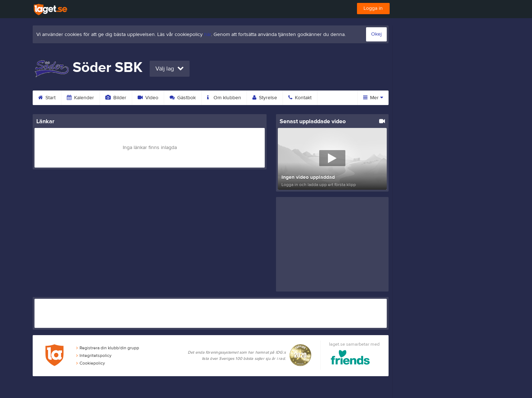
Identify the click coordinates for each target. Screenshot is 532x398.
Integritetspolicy (94, 355)
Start (47, 98)
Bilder (116, 98)
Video (148, 98)
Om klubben (224, 98)
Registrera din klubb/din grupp (108, 348)
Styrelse (265, 98)
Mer (373, 98)
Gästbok (183, 98)
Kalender (80, 98)
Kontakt (300, 98)
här (208, 35)
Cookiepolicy (91, 363)
